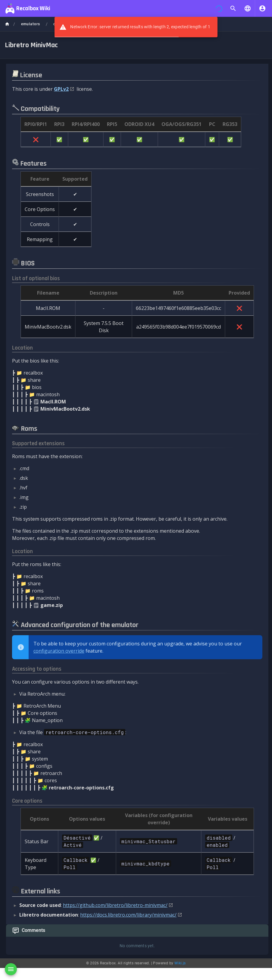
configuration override (59, 651)
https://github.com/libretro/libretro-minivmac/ (115, 905)
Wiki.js (180, 963)
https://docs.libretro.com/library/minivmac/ (128, 915)
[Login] (262, 8)
